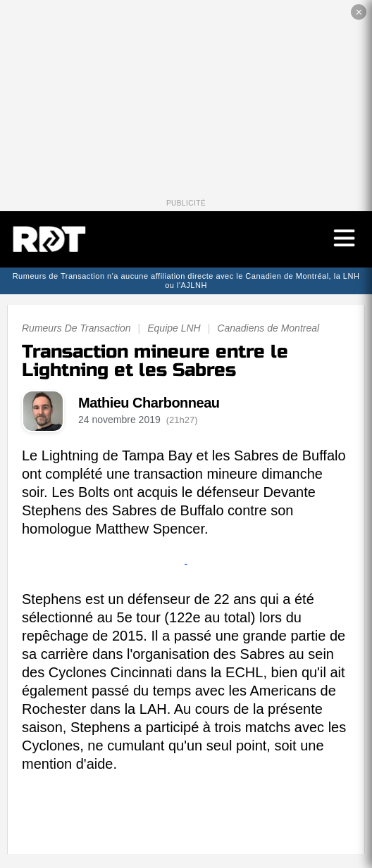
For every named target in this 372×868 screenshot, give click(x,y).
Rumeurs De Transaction (76, 328)
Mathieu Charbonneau (149, 403)
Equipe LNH (174, 328)
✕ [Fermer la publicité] (359, 12)
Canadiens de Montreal (268, 328)
